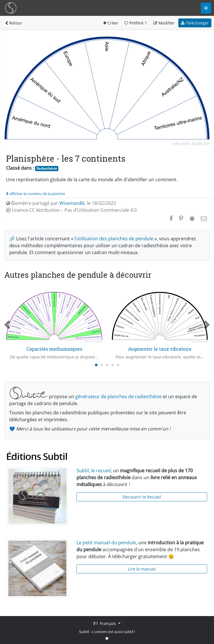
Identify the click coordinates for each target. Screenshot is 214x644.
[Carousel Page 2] (102, 365)
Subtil (84, 632)
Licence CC (71, 210)
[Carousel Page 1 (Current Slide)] (96, 365)
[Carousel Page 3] (107, 365)
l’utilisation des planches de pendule (114, 239)
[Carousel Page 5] (118, 365)
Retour (14, 23)
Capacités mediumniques (54, 349)
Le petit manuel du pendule (106, 543)
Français (105, 623)
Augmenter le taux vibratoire (160, 349)
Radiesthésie (47, 168)
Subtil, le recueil (94, 471)
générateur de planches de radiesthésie (119, 396)
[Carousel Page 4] (113, 365)
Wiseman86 (72, 203)
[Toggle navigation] (206, 8)
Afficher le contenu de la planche (36, 194)
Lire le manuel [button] (142, 569)
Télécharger (195, 23)
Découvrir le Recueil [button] (142, 497)
